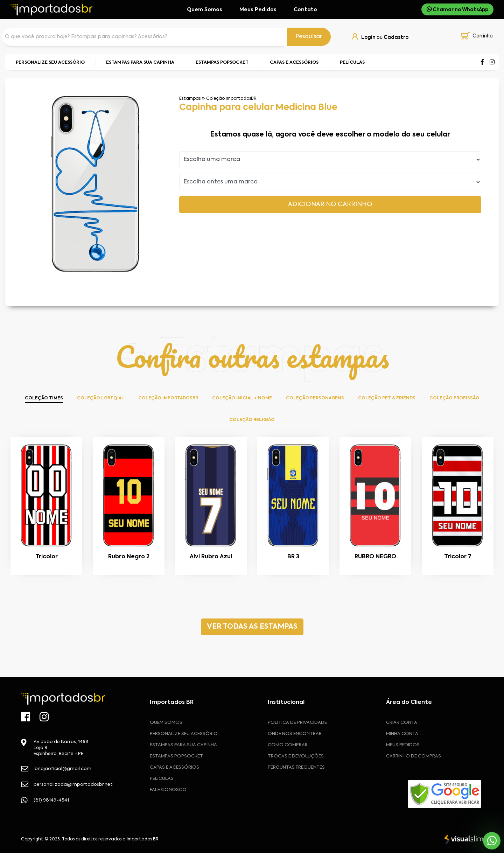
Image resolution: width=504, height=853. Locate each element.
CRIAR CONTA (402, 723)
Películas (162, 779)
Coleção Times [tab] (44, 398)
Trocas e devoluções (296, 756)
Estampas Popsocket (176, 756)
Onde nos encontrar (295, 734)
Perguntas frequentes (296, 767)
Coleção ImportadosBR (231, 99)
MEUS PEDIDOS (403, 745)
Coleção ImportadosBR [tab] (168, 398)
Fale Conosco (168, 790)
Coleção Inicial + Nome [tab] (242, 398)
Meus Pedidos (258, 10)
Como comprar (288, 745)
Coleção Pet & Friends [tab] (387, 398)
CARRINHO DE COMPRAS (414, 756)
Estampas (190, 99)
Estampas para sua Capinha (183, 745)
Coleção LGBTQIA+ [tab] (101, 398)
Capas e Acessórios (174, 767)
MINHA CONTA (402, 734)
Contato (305, 10)
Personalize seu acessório (184, 734)
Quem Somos (205, 10)
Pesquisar (309, 37)
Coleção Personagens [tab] (315, 398)
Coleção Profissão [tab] (454, 398)
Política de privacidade (297, 723)
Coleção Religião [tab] (252, 420)
